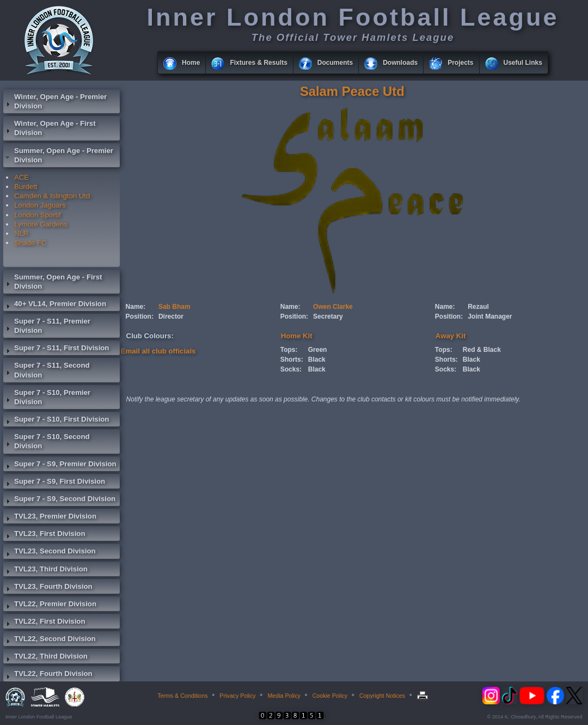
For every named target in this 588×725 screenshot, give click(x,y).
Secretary (328, 316)
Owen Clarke (333, 307)
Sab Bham (174, 307)
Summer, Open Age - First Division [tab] (53, 282)
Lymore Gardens (41, 224)
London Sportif (38, 215)
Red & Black (482, 350)
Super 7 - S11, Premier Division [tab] (47, 326)
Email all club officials (158, 351)
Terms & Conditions (182, 696)
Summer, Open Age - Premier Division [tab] (58, 155)
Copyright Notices (382, 696)
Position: (140, 316)
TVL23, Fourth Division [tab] (48, 588)
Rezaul (478, 307)
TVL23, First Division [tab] (44, 535)
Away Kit (451, 336)
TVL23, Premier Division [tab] (50, 517)
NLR (21, 233)
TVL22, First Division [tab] (44, 623)
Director (171, 316)
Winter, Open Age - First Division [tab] (50, 128)
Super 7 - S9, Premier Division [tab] (60, 465)
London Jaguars (40, 205)
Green (318, 350)
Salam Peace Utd (352, 91)
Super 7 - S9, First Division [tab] (54, 483)
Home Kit (297, 336)
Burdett (26, 187)
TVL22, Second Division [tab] (50, 640)
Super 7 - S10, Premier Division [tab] (47, 397)
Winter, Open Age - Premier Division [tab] (55, 101)
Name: (136, 307)
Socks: (291, 369)
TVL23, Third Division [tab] (45, 570)
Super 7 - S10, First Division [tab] (56, 421)
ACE (22, 177)
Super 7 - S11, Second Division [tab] (47, 370)
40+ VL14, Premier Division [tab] (55, 305)
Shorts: (292, 360)
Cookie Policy (330, 696)
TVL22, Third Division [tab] (45, 657)
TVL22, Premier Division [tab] (50, 605)
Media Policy (284, 696)
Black (317, 360)
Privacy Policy (237, 696)
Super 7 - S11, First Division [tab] (56, 349)
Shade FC (30, 243)
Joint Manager (490, 316)
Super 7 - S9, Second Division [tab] (59, 500)
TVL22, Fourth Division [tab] (48, 675)
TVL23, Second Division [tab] (50, 552)
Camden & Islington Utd (52, 196)
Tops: (289, 350)
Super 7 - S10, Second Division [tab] (47, 441)
